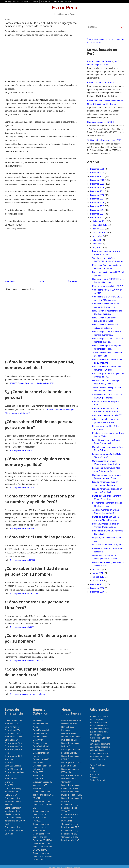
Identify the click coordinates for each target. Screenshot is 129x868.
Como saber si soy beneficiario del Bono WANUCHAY (42, 853)
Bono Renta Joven (41, 747)
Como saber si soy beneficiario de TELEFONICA (13, 789)
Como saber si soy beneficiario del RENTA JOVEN (43, 792)
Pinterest (94, 774)
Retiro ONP (38, 773)
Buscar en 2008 (98, 592)
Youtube (93, 768)
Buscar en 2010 (98, 588)
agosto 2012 (99, 236)
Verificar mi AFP (40, 782)
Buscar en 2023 (98, 176)
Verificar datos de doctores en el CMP (104, 140)
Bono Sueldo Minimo (14, 731)
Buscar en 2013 (98, 214)
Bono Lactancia (40, 734)
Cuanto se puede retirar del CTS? (107, 415)
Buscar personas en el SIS (21, 449)
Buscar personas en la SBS (22, 624)
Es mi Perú (64, 7)
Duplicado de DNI (69, 737)
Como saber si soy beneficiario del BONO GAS (15, 818)
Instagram (94, 771)
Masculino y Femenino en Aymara (107, 545)
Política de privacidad (72, 865)
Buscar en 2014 (98, 210)
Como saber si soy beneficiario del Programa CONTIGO (42, 834)
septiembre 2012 (101, 233)
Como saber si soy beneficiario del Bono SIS (42, 802)
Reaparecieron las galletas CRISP (108, 286)
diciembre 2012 (100, 221)
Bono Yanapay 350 (13, 743)
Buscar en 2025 (98, 169)
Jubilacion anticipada (42, 779)
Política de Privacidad (71, 718)
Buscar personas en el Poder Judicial (26, 658)
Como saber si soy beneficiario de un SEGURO (13, 798)
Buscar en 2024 (98, 173)
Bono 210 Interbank (13, 766)
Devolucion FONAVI (14, 718)
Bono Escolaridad (41, 727)
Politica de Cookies (70, 721)
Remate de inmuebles (71, 734)
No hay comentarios (19, 227)
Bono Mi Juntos (12, 724)
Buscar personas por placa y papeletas (27, 691)
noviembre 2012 (100, 225)
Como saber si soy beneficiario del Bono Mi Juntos (14, 828)
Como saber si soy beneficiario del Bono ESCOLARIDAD (42, 844)
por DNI (35, 2)
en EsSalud (26, 2)
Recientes (73, 280)
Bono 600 (9, 782)
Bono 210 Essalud (13, 763)
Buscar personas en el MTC (22, 558)
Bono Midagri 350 (13, 727)
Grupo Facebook (97, 762)
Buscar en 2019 (98, 191)
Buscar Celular (46, 2)
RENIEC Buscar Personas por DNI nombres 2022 (32, 382)
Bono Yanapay (11, 737)
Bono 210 (9, 760)
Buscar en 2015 (98, 206)
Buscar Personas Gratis (63, 2)
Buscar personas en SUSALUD (23, 591)
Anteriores (10, 280)
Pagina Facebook (98, 777)
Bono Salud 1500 (12, 721)
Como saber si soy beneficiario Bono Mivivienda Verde (13, 808)
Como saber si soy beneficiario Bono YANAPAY (70, 805)
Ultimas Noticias (69, 731)
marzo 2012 (98, 573)
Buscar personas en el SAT (22, 526)
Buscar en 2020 (98, 188)
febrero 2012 (99, 577)
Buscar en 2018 (98, 195)
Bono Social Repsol (13, 734)
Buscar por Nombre (12, 2)
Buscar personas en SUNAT (22, 486)
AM (50, 865)
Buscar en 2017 (98, 199)
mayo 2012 (98, 247)
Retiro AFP (38, 776)
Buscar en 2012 (98, 218)
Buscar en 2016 (98, 203)
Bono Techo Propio (42, 743)
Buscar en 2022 (98, 180)
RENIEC (7, 20)
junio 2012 (98, 244)
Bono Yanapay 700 (13, 740)
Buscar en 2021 (98, 184)
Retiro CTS (38, 769)
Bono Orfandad (40, 731)
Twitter (93, 765)
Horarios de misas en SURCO (101, 122)
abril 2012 (97, 569)
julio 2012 (97, 240)
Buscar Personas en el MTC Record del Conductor (71, 776)
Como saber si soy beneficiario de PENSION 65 (41, 824)
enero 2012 (98, 581)
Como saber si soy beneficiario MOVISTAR (70, 815)
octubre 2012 (99, 229)
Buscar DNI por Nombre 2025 (100, 83)
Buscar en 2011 (98, 584)
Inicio (41, 280)
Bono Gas (37, 718)
